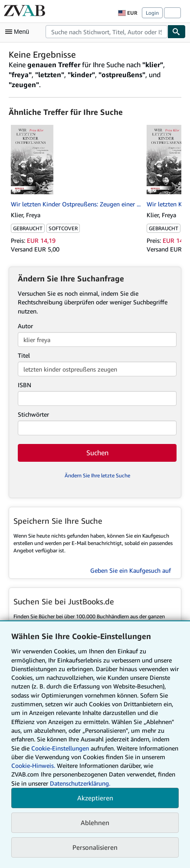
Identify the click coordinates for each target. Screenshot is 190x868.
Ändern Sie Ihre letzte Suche (97, 475)
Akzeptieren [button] (95, 798)
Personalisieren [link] (95, 847)
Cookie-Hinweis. (33, 765)
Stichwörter (33, 414)
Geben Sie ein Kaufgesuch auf (131, 570)
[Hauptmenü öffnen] (19, 32)
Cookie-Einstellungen (60, 748)
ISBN (25, 385)
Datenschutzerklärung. (80, 783)
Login (152, 13)
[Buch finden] (177, 32)
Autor (25, 326)
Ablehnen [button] (95, 822)
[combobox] (106, 32)
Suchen (97, 453)
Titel (24, 355)
